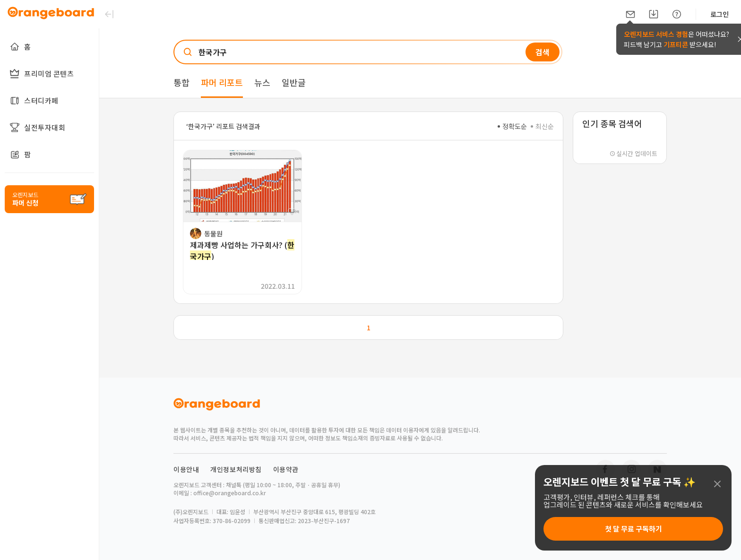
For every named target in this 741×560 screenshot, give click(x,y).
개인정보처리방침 (236, 469)
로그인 (719, 14)
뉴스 (262, 82)
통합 (181, 82)
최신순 (542, 126)
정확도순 (512, 126)
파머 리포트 (222, 82)
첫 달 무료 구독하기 (633, 529)
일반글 (294, 82)
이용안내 (186, 469)
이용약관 (286, 469)
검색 (543, 52)
